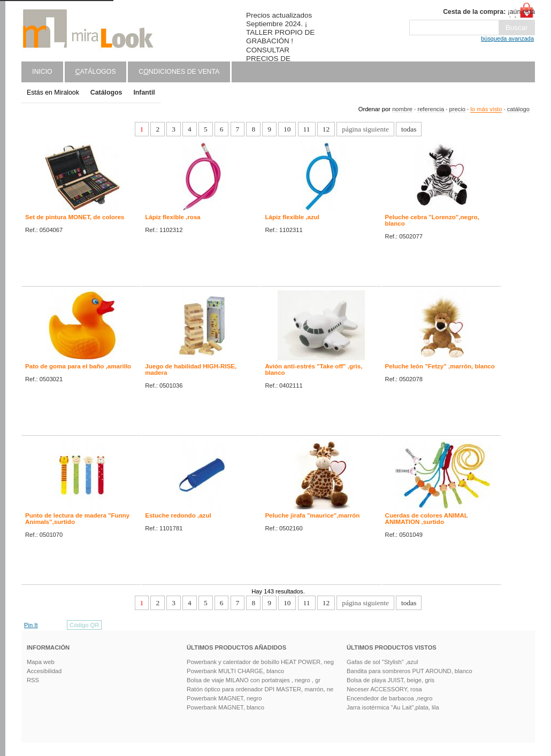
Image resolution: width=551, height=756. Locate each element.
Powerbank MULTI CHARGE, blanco (235, 671)
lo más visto (486, 109)
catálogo (518, 109)
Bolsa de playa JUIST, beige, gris (391, 680)
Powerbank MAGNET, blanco (225, 707)
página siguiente (365, 129)
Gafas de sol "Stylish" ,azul (382, 662)
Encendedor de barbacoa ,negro (389, 698)
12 (326, 129)
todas (409, 129)
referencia (431, 109)
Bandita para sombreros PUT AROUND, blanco (410, 671)
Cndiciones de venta (179, 72)
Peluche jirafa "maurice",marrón (312, 515)
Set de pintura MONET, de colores (75, 217)
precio (457, 109)
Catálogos (106, 92)
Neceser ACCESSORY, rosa (384, 689)
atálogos (96, 72)
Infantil (144, 92)
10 (287, 129)
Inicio (42, 72)
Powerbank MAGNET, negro (224, 698)
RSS (33, 680)
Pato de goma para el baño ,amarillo (78, 366)
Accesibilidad (44, 671)
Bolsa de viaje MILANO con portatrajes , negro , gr (254, 680)
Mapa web (41, 662)
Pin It (31, 625)
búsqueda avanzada (507, 38)
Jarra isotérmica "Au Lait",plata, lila (393, 707)
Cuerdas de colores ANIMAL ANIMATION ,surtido (427, 519)
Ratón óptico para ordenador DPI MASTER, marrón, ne (260, 689)
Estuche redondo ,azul (178, 515)
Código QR (84, 625)
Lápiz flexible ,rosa (173, 217)
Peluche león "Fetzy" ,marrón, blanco (440, 366)
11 (307, 129)
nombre (402, 109)
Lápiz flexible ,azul (292, 217)
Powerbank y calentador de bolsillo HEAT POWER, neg (260, 662)
